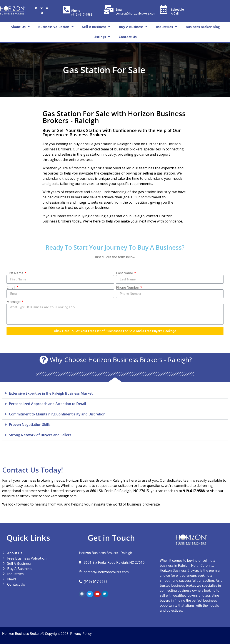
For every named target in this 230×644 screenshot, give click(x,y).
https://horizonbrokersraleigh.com (48, 496)
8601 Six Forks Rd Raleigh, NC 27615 (120, 491)
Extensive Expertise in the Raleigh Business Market (51, 393)
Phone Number (128, 288)
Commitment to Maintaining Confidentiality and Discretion (57, 414)
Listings (102, 37)
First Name (15, 273)
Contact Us (128, 37)
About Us (20, 27)
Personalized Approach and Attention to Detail (47, 404)
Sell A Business (96, 27)
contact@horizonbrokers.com (136, 13)
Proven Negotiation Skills (30, 425)
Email (11, 288)
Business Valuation (56, 27)
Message (14, 302)
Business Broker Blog (203, 27)
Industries (167, 27)
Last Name (125, 273)
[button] (115, 394)
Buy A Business (133, 27)
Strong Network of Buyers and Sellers (40, 435)
